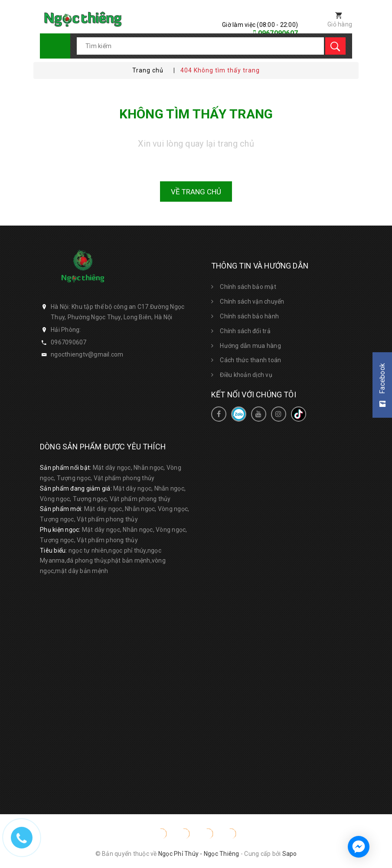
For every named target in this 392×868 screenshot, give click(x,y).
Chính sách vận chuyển (252, 301)
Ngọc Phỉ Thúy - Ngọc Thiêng (199, 854)
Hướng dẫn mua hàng (250, 346)
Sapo (290, 854)
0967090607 (69, 342)
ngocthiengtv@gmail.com (87, 354)
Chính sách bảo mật (248, 287)
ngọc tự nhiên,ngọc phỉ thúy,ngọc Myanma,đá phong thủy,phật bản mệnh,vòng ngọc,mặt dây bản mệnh (103, 561)
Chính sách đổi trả (245, 331)
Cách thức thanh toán (250, 360)
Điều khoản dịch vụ (246, 375)
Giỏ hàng (340, 24)
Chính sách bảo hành (249, 316)
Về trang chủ (196, 192)
